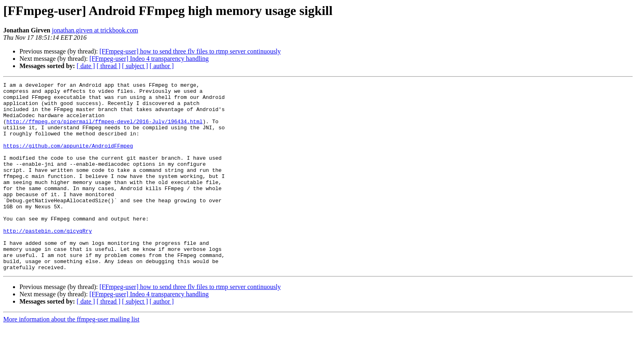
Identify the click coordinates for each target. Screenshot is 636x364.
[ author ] (162, 66)
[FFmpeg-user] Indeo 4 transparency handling (149, 59)
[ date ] (86, 66)
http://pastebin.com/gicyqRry (47, 261)
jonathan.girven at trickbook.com (95, 30)
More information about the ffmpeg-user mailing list (71, 357)
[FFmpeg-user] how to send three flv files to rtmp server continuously (190, 51)
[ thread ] (109, 66)
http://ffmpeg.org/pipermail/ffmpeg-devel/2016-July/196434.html (105, 130)
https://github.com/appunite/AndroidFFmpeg (68, 159)
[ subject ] (135, 66)
